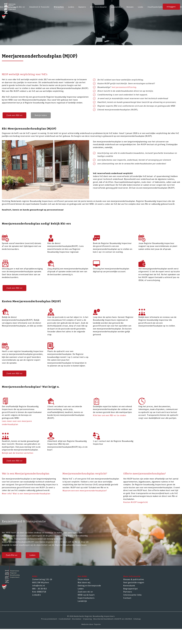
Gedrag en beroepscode (89, 585)
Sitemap (137, 619)
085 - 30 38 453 (39, 589)
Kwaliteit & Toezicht (39, 7)
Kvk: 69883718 (39, 592)
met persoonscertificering (124, 87)
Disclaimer (77, 619)
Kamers (82, 7)
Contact (127, 598)
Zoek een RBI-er (14, 115)
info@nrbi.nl (39, 585)
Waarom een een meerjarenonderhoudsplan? (85, 491)
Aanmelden (117, 7)
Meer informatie (132, 576)
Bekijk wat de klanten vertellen (18, 453)
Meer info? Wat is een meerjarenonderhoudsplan (26, 493)
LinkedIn (37, 595)
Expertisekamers (86, 598)
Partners (128, 592)
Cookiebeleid (65, 619)
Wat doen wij (84, 582)
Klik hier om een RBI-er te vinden (110, 415)
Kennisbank (129, 585)
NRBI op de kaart (86, 595)
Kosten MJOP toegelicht (136, 502)
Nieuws (130, 7)
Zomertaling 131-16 (42, 579)
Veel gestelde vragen (134, 582)
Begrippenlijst (131, 589)
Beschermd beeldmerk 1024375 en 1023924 (113, 619)
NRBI (35, 576)
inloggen (171, 8)
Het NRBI (82, 576)
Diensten (59, 7)
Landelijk (82, 601)
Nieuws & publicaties (134, 579)
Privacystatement (49, 619)
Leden (71, 7)
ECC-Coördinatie (99, 7)
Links (141, 7)
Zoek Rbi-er (12, 555)
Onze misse (83, 579)
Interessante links (132, 595)
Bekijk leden (41, 115)
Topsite (97, 624)
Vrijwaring (87, 619)
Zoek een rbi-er (85, 592)
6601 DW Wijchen (41, 582)
